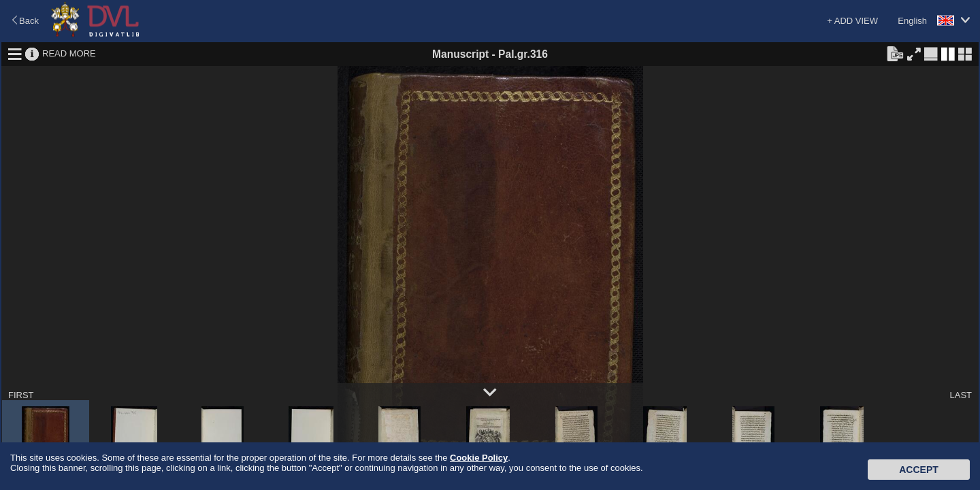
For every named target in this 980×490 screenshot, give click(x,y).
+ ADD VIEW (852, 21)
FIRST (21, 395)
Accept (919, 470)
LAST (961, 395)
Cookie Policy (479, 458)
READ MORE (69, 53)
